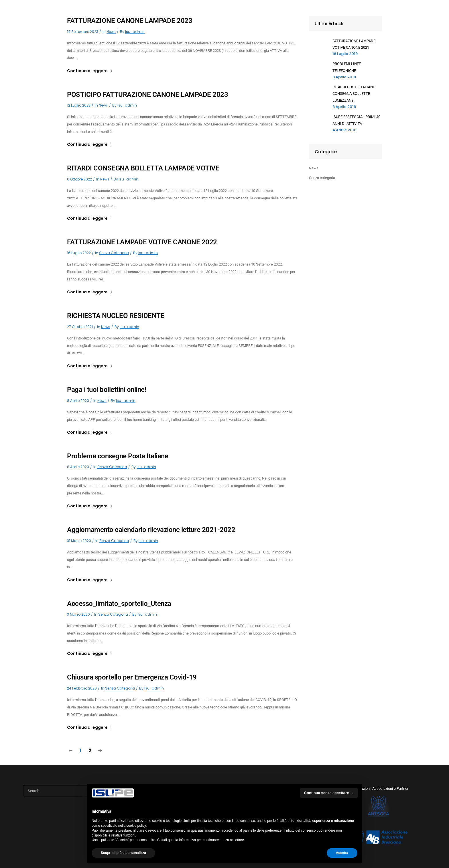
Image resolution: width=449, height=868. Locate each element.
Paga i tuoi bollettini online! (107, 390)
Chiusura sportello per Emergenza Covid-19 (132, 677)
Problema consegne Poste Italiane (118, 456)
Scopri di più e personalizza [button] (123, 853)
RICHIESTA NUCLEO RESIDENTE (116, 316)
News (111, 32)
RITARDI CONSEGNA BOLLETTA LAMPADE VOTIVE (143, 168)
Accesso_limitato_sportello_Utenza (119, 604)
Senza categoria (114, 253)
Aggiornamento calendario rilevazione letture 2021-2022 (151, 530)
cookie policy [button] (136, 826)
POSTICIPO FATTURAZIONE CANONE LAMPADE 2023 (147, 95)
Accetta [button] (342, 853)
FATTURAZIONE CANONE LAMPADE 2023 (130, 21)
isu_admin (135, 32)
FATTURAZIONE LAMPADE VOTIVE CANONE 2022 (142, 242)
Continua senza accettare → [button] (329, 793)
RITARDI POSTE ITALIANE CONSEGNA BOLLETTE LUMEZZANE (354, 94)
